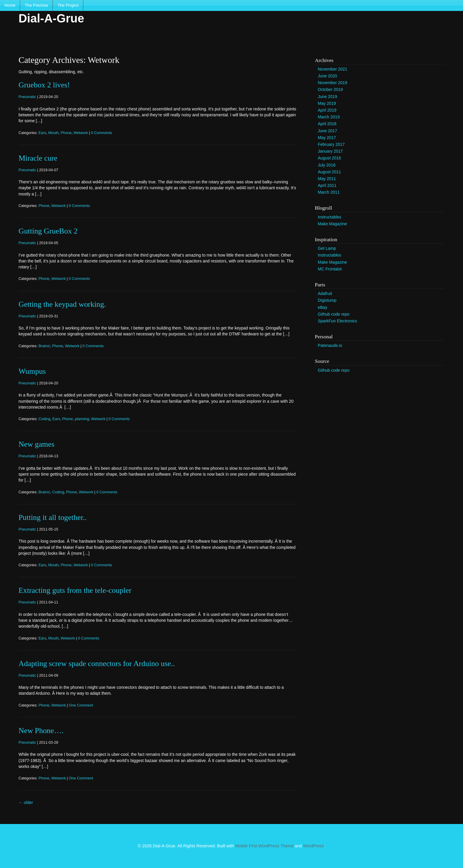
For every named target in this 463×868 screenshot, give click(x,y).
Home (10, 5)
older (26, 802)
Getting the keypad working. (62, 304)
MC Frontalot (330, 269)
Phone (66, 133)
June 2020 (327, 76)
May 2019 (327, 103)
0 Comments (101, 133)
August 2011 (329, 172)
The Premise (36, 5)
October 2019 (330, 89)
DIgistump (327, 300)
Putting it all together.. (53, 517)
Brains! (44, 346)
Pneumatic (27, 97)
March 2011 (329, 192)
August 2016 (329, 158)
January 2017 (330, 151)
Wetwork (81, 133)
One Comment (81, 705)
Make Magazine (332, 224)
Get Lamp (327, 248)
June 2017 (327, 131)
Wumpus (32, 371)
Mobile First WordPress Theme (265, 846)
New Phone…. (41, 731)
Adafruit (325, 293)
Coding (45, 419)
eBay (322, 307)
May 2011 (327, 179)
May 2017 (327, 138)
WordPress (313, 846)
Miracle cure (38, 158)
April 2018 (327, 124)
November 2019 (332, 83)
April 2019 (327, 110)
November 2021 (332, 69)
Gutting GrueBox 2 (48, 231)
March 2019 (329, 117)
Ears (43, 133)
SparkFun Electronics (337, 321)
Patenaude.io (330, 345)
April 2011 (327, 185)
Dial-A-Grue (51, 18)
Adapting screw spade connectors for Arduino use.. (97, 664)
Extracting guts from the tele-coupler (75, 590)
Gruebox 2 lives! (44, 85)
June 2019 (327, 97)
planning (82, 419)
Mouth (54, 133)
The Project (68, 5)
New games (37, 444)
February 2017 (331, 144)
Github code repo (334, 314)
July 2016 (327, 165)
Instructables (329, 217)
